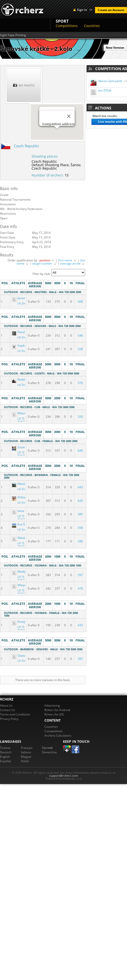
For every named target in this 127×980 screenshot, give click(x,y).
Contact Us (8, 710)
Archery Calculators (58, 735)
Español (5, 761)
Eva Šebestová (25, 524)
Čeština (5, 748)
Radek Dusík (23, 379)
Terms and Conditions (15, 714)
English (5, 757)
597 (80, 575)
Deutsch (6, 752)
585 (80, 514)
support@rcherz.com (63, 776)
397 (80, 659)
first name (68, 260)
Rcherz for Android (57, 710)
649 (80, 451)
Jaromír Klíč (23, 298)
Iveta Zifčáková (25, 511)
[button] (57, 133)
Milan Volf (22, 413)
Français (27, 748)
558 (80, 528)
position (47, 260)
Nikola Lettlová (25, 484)
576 (80, 383)
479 (80, 588)
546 (80, 335)
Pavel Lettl (22, 332)
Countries (92, 26)
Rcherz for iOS (54, 714)
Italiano (26, 752)
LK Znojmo (24, 303)
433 (80, 625)
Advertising (52, 705)
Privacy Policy (9, 719)
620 (80, 501)
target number (45, 263)
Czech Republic (27, 146)
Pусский (47, 748)
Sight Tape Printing (13, 35)
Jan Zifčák (105, 90)
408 (80, 302)
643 (80, 487)
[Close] (69, 116)
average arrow (73, 263)
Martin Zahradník (110, 81)
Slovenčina (49, 752)
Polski (25, 761)
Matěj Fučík (23, 572)
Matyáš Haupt (25, 585)
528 (80, 349)
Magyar (26, 757)
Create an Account (111, 10)
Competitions (67, 26)
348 (80, 541)
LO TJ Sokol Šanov (21, 421)
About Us (6, 705)
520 (80, 417)
